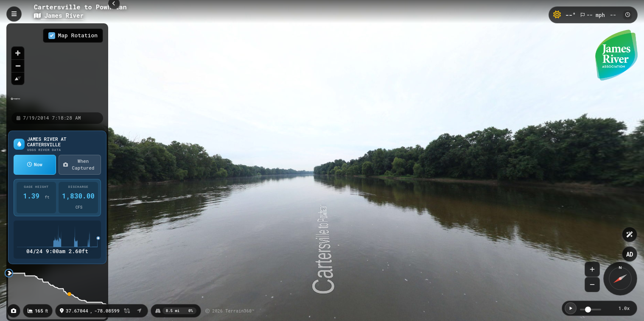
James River (59, 15)
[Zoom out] (18, 66)
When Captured (79, 165)
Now (35, 164)
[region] (57, 67)
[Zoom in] (18, 53)
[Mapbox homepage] (15, 102)
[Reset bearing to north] (18, 78)
